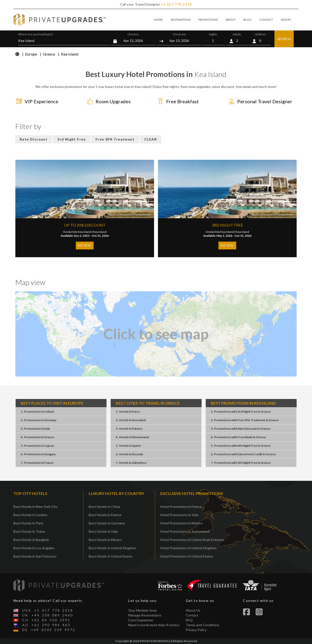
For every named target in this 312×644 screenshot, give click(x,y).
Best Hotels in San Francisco (35, 556)
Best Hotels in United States (111, 556)
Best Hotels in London (30, 515)
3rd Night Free (72, 139)
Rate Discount (34, 139)
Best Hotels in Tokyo (29, 531)
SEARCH (284, 39)
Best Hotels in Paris (28, 523)
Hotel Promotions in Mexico (181, 523)
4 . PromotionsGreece (37, 437)
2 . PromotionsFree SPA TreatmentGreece (245, 420)
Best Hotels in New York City (35, 507)
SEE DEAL (85, 245)
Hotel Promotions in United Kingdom (188, 548)
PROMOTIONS (208, 20)
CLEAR (151, 139)
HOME (158, 20)
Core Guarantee (141, 620)
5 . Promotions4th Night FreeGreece (241, 446)
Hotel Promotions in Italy (179, 515)
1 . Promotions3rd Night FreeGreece (241, 412)
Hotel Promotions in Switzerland (185, 531)
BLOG (248, 20)
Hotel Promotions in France (181, 507)
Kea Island (100, 232)
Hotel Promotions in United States (187, 556)
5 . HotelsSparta (128, 446)
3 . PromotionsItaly (35, 429)
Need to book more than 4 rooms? (154, 625)
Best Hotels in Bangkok (31, 540)
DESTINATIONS (181, 20)
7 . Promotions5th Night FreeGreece (241, 463)
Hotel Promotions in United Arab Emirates (192, 540)
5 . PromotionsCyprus (37, 446)
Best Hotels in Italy (103, 531)
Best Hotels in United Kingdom (112, 548)
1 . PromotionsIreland (37, 412)
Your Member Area (142, 610)
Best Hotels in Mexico (105, 540)
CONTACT (266, 20)
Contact (192, 615)
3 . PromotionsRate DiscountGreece (241, 429)
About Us (193, 610)
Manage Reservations (145, 615)
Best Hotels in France (105, 515)
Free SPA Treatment (115, 139)
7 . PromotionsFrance (37, 463)
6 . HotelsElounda (129, 454)
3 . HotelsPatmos (129, 429)
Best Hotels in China (104, 507)
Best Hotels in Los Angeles (34, 548)
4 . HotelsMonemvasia (132, 437)
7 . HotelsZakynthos (131, 463)
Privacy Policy (196, 630)
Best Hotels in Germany (107, 523)
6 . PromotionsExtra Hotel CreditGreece (243, 454)
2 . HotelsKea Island (131, 420)
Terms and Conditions (203, 625)
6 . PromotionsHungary (38, 454)
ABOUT (231, 20)
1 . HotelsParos (128, 412)
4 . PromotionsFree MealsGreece (238, 437)
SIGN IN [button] (286, 20)
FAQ (189, 620)
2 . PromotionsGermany (39, 420)
